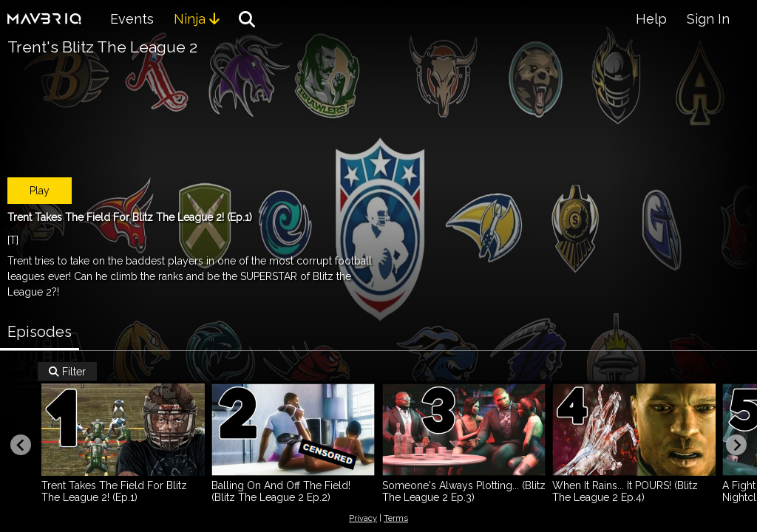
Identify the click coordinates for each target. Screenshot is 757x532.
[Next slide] (736, 445)
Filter (67, 372)
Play (40, 191)
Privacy (363, 518)
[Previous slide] (21, 445)
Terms (396, 518)
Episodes (40, 332)
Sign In (708, 19)
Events (132, 19)
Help (651, 19)
